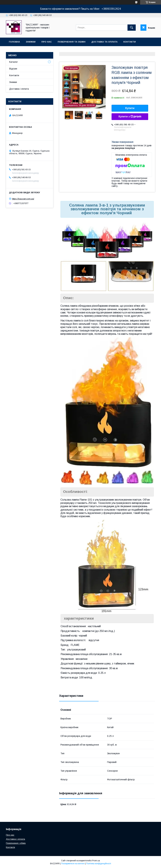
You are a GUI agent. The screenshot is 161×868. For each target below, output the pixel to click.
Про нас (47, 42)
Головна (14, 42)
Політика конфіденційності (99, 864)
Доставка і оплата (19, 89)
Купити (130, 108)
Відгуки (13, 69)
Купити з (130, 117)
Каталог (13, 62)
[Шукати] (132, 28)
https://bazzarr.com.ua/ (23, 199)
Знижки (31, 42)
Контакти (130, 42)
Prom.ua (96, 861)
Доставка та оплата (104, 42)
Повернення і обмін (16, 843)
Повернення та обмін (72, 42)
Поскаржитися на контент (73, 864)
